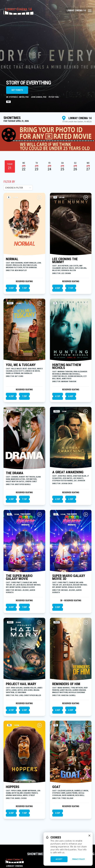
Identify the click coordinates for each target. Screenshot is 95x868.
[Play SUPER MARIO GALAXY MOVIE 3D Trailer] (86, 514)
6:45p (71, 396)
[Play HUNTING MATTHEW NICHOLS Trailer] (86, 303)
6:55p (24, 710)
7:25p (24, 396)
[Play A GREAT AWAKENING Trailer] (86, 411)
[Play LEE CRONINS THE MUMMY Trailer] (86, 197)
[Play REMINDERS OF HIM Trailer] (86, 622)
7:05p (24, 607)
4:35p (11, 499)
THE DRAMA (15, 473)
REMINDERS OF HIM (66, 684)
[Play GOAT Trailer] (86, 725)
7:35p (24, 288)
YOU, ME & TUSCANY (21, 365)
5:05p (11, 288)
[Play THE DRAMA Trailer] (39, 411)
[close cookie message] (89, 836)
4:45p (11, 607)
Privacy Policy (78, 859)
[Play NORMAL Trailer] (39, 197)
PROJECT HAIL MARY (21, 684)
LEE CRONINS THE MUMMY (65, 260)
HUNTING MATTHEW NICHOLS (67, 366)
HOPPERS (13, 787)
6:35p (71, 499)
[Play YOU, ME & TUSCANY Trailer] (39, 303)
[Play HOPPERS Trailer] (39, 725)
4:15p (58, 396)
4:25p (11, 396)
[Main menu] (79, 11)
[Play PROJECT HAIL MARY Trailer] (39, 622)
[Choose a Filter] (18, 188)
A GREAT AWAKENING (68, 472)
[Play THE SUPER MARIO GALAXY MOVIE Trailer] (39, 514)
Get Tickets (17, 90)
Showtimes (36, 854)
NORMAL (12, 259)
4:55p (58, 288)
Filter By (9, 182)
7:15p (71, 288)
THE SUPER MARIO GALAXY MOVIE (19, 577)
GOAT (56, 787)
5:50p (58, 607)
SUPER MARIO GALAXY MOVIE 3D (69, 577)
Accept (59, 859)
